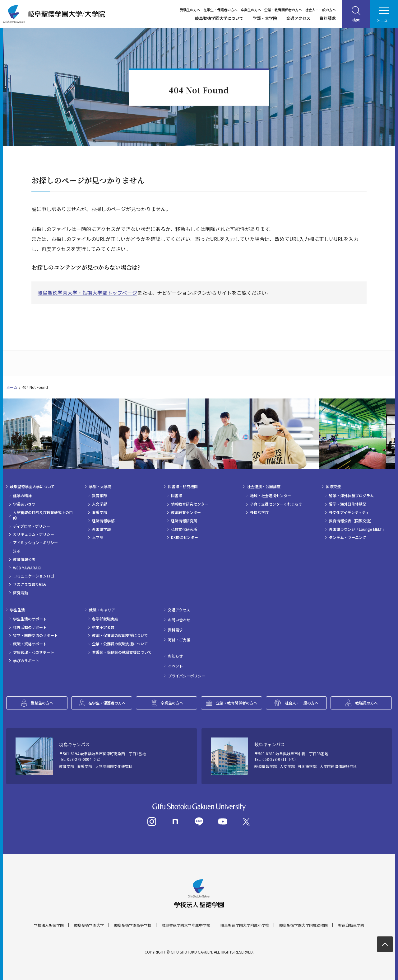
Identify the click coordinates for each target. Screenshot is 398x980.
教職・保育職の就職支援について (120, 635)
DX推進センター (185, 537)
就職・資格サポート (30, 644)
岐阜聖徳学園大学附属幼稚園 (303, 925)
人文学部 (99, 504)
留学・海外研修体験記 (348, 504)
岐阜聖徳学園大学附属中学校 (186, 925)
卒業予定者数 (103, 627)
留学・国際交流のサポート (35, 635)
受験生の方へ (190, 10)
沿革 (17, 551)
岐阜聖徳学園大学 (89, 925)
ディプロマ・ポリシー (32, 526)
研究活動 (21, 593)
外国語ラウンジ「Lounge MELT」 (357, 529)
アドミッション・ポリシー (35, 543)
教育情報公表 (24, 559)
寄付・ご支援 (179, 640)
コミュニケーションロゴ (34, 576)
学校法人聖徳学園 (49, 925)
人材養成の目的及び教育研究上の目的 (43, 515)
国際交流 (333, 487)
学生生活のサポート (30, 619)
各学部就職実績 (105, 619)
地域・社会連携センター (271, 496)
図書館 (177, 496)
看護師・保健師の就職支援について (122, 652)
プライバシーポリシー (187, 676)
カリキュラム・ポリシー (34, 534)
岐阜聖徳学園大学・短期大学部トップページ (87, 293)
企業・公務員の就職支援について (120, 644)
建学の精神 (22, 496)
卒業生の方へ (251, 10)
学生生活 (17, 610)
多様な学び (259, 512)
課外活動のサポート (30, 627)
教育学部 (99, 496)
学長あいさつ (24, 504)
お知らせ (175, 656)
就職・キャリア (102, 610)
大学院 (98, 537)
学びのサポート (26, 661)
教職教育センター (186, 512)
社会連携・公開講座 (264, 487)
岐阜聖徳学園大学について (219, 18)
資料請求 (328, 18)
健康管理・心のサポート (34, 652)
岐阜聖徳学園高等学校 (133, 925)
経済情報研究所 (184, 521)
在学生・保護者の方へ (220, 10)
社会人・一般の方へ (320, 10)
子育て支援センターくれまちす (276, 504)
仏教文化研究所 (184, 529)
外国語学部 (101, 529)
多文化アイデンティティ (349, 512)
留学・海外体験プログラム (351, 496)
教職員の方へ (367, 703)
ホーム (12, 387)
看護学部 (99, 512)
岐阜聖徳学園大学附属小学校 (245, 925)
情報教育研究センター (190, 504)
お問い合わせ (179, 620)
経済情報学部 (103, 521)
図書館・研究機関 (183, 487)
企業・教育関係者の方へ (283, 10)
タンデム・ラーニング (348, 537)
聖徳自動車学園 (351, 925)
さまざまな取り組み (30, 584)
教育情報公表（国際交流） (351, 521)
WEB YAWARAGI (27, 568)
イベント (175, 666)
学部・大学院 (265, 18)
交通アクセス (298, 18)
